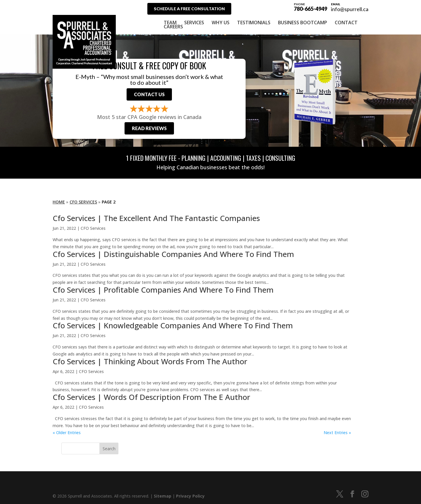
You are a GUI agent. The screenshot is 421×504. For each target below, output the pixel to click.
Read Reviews (149, 128)
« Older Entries (67, 433)
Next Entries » (337, 433)
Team (170, 23)
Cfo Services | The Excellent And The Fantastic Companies (156, 218)
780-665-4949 (310, 6)
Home (59, 202)
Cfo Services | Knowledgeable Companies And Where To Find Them (173, 325)
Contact (346, 23)
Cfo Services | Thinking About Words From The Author (150, 361)
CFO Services (83, 202)
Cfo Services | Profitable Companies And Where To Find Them (163, 290)
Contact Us (149, 94)
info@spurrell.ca (350, 9)
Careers (173, 27)
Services (194, 23)
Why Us (221, 23)
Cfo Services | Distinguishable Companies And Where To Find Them (173, 254)
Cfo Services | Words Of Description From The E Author (151, 397)
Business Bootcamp (303, 23)
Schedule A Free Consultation (189, 9)
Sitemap (163, 496)
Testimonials (254, 23)
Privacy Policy (190, 496)
